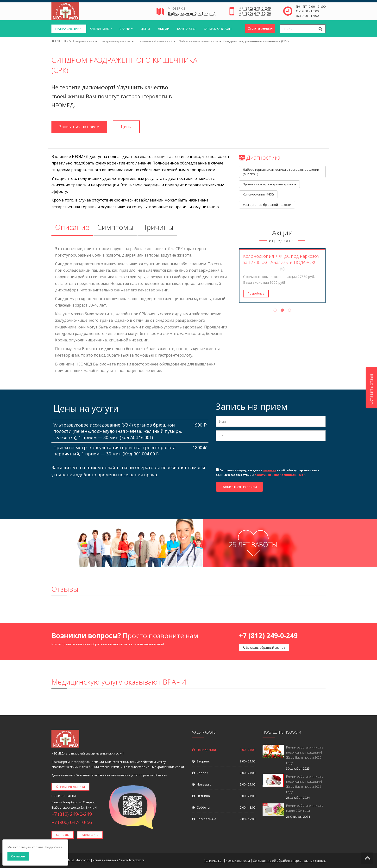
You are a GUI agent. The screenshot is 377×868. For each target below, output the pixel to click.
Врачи (126, 29)
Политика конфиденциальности (227, 861)
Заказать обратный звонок (264, 648)
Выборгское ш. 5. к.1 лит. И (192, 14)
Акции (164, 29)
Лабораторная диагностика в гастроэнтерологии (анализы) (281, 172)
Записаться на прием (79, 127)
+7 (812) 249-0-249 (255, 9)
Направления (69, 29)
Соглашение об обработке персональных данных (289, 861)
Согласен (18, 856)
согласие (269, 470)
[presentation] (252, 454)
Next (329, 276)
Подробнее (256, 293)
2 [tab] (282, 311)
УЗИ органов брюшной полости (267, 205)
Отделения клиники (70, 787)
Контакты (186, 29)
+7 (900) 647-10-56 (255, 14)
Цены (145, 29)
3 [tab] (289, 311)
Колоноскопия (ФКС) (258, 194)
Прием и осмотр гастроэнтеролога (269, 184)
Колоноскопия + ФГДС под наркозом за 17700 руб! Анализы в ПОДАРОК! (281, 259)
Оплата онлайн (260, 28)
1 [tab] (275, 311)
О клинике (101, 29)
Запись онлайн (218, 29)
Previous (236, 276)
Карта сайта (90, 835)
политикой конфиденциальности (280, 475)
